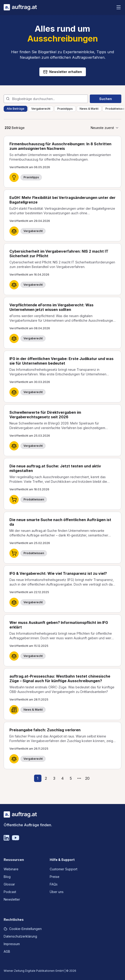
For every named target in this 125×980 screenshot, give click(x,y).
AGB (7, 951)
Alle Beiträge (16, 109)
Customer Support (64, 869)
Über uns (57, 892)
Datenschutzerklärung (20, 936)
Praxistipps (65, 109)
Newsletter (12, 899)
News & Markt (89, 109)
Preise (55, 877)
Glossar (9, 884)
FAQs (54, 884)
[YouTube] (16, 838)
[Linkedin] (6, 838)
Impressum (12, 944)
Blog (7, 877)
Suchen (106, 99)
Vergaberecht (41, 109)
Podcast (10, 892)
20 (87, 778)
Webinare (11, 869)
